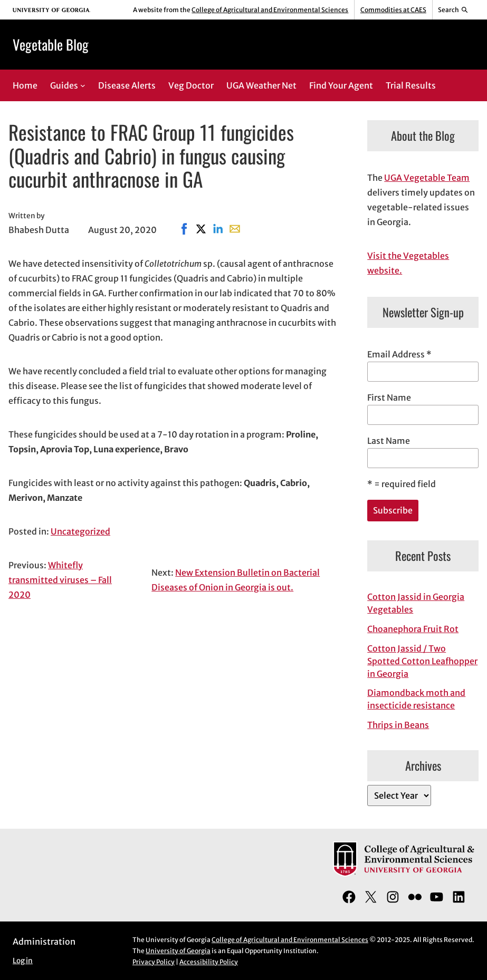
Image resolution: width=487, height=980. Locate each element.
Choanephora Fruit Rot (413, 629)
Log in (23, 961)
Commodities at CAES (393, 10)
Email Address (399, 354)
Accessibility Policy (209, 962)
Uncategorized (80, 531)
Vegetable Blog (51, 44)
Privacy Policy (154, 962)
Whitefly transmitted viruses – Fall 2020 (60, 580)
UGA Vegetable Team (427, 178)
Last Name (389, 441)
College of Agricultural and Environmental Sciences (270, 10)
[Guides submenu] (83, 85)
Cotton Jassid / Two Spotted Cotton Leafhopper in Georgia (422, 661)
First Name (389, 397)
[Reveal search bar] (453, 10)
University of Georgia (178, 951)
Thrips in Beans (398, 725)
